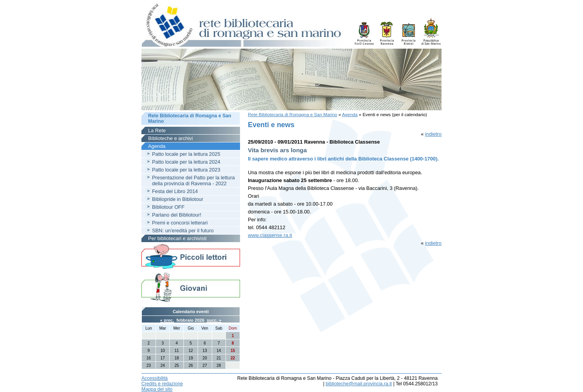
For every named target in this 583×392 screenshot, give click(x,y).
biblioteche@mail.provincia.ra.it (359, 384)
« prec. (167, 320)
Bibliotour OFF (168, 207)
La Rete (157, 130)
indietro (433, 134)
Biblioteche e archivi (170, 138)
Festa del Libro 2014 (175, 191)
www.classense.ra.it (270, 235)
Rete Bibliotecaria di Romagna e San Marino (292, 115)
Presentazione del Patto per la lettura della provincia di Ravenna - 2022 (193, 181)
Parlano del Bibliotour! (177, 215)
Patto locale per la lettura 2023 (186, 170)
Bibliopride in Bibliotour (178, 199)
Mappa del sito (157, 389)
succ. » (214, 320)
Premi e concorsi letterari (180, 223)
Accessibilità (155, 378)
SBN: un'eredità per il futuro (183, 231)
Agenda (350, 115)
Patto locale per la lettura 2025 (186, 154)
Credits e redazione (162, 384)
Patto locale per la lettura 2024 (186, 162)
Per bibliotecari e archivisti (177, 238)
